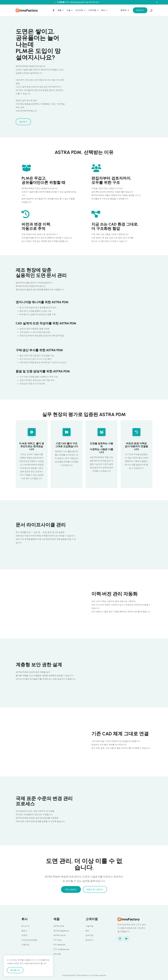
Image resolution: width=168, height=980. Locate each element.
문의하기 (140, 10)
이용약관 (25, 945)
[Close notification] (157, 2)
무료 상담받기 (71, 889)
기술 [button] (69, 10)
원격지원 (89, 935)
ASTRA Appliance (61, 931)
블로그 (24, 931)
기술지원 (89, 926)
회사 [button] (103, 10)
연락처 (24, 935)
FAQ (87, 931)
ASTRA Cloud (76, 2)
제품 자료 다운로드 (95, 889)
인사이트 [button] (80, 10)
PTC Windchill (59, 945)
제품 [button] (60, 10)
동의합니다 (15, 970)
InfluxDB (57, 954)
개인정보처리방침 (29, 940)
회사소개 (25, 926)
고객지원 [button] (92, 10)
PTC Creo (58, 940)
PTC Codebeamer (62, 949)
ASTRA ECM (59, 926)
